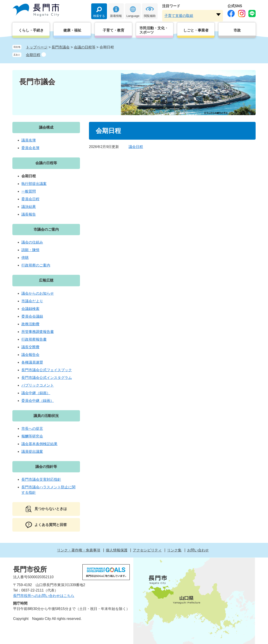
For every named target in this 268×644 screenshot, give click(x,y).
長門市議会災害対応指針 (41, 479)
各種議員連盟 (32, 362)
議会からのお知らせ (38, 293)
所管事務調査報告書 (38, 332)
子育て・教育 (114, 30)
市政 (237, 30)
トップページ (37, 47)
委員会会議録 (32, 316)
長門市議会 (61, 47)
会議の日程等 (85, 47)
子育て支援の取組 (179, 16)
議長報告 (29, 214)
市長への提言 (32, 429)
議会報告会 (30, 355)
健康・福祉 (72, 30)
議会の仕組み (32, 242)
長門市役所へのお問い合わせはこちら (44, 596)
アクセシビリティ (147, 550)
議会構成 (46, 127)
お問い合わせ (198, 550)
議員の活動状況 (46, 416)
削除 (44, 55)
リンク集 (174, 550)
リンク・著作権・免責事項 (79, 550)
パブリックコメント (38, 385)
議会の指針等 (46, 467)
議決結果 (29, 207)
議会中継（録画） (36, 393)
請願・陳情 (30, 250)
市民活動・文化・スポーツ (154, 30)
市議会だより (32, 301)
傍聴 (25, 258)
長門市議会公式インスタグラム (47, 378)
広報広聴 (46, 280)
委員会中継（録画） (38, 401)
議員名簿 (29, 140)
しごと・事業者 (196, 30)
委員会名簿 (30, 148)
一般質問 (29, 191)
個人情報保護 (117, 550)
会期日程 (33, 55)
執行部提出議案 (34, 184)
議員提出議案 (32, 452)
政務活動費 (30, 324)
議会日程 (136, 147)
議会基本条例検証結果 (39, 444)
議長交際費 (30, 347)
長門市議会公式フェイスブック (47, 370)
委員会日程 (30, 199)
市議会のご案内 (46, 229)
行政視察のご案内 (36, 265)
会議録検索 (30, 309)
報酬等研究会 (32, 436)
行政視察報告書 (34, 339)
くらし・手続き (31, 30)
